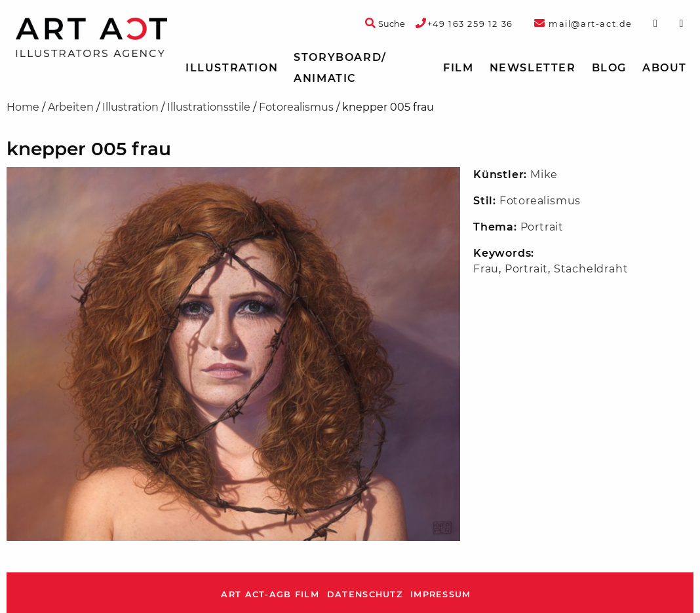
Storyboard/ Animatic (340, 68)
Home (23, 107)
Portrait (542, 227)
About (665, 68)
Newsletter (533, 68)
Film (458, 68)
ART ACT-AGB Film (270, 594)
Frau (486, 269)
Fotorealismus (296, 107)
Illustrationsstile (209, 107)
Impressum (441, 594)
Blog (609, 68)
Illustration (232, 68)
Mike (544, 175)
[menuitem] (232, 68)
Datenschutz (365, 594)
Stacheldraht (591, 269)
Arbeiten (71, 107)
